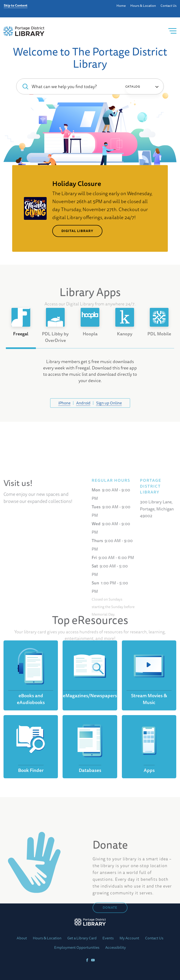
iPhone (64, 403)
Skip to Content (16, 6)
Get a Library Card (82, 938)
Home (121, 6)
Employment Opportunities (77, 947)
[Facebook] (87, 960)
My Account (129, 938)
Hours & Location (143, 6)
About (22, 938)
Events (108, 938)
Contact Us (169, 6)
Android (83, 403)
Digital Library (77, 231)
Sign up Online (109, 403)
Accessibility (116, 947)
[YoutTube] (93, 960)
